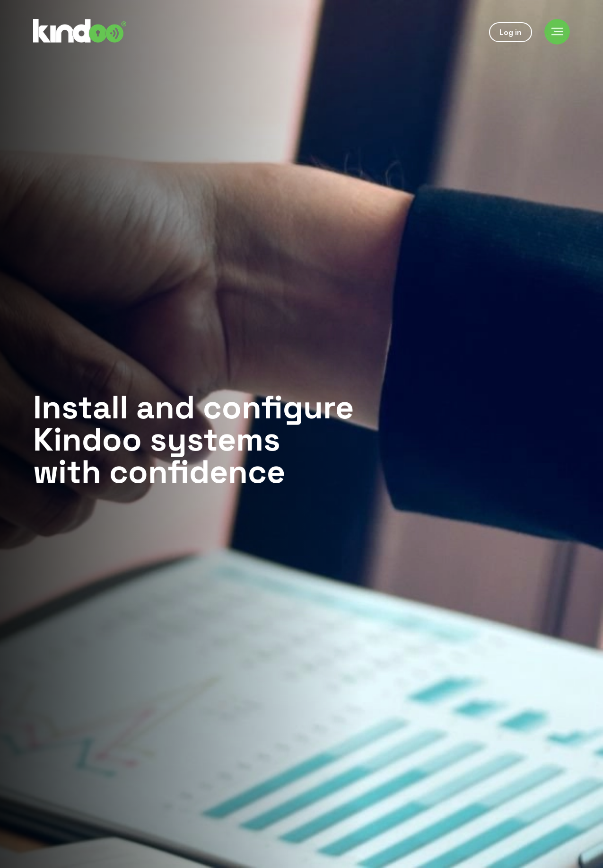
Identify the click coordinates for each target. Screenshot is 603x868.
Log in (511, 32)
